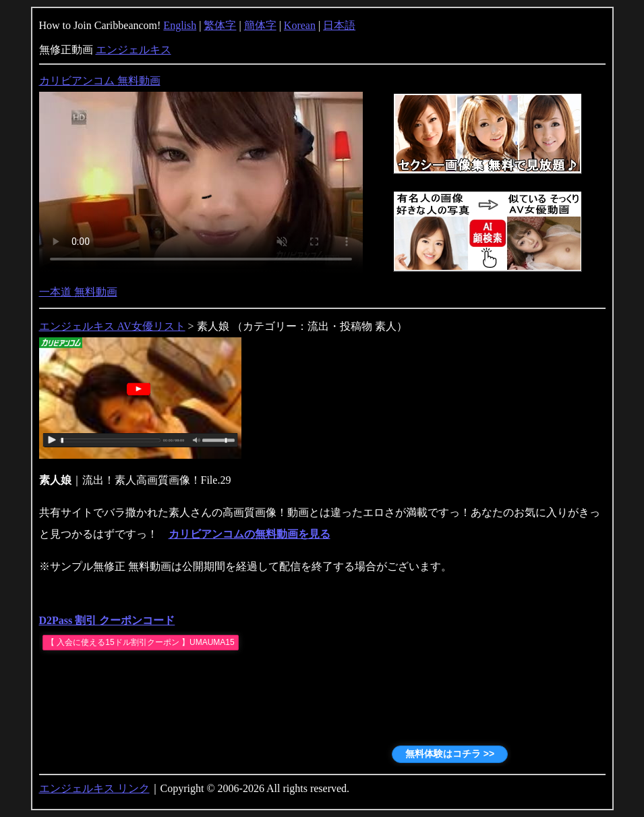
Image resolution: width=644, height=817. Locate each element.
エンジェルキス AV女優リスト (112, 326)
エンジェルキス (134, 50)
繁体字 (220, 25)
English (180, 25)
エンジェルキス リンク (94, 788)
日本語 (339, 25)
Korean (300, 25)
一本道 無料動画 (78, 292)
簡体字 (260, 25)
